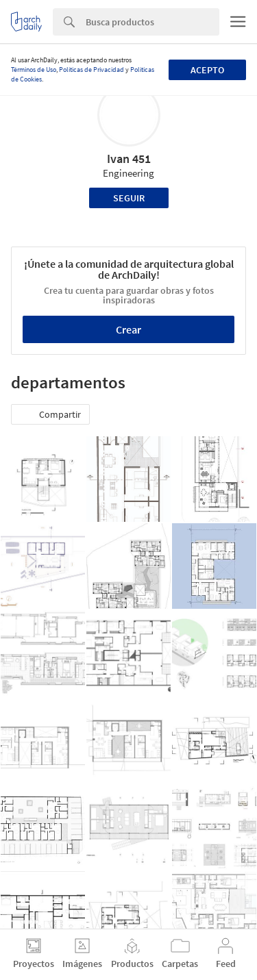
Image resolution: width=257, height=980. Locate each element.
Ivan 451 (129, 159)
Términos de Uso (34, 70)
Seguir (129, 198)
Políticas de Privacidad (91, 70)
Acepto (207, 70)
